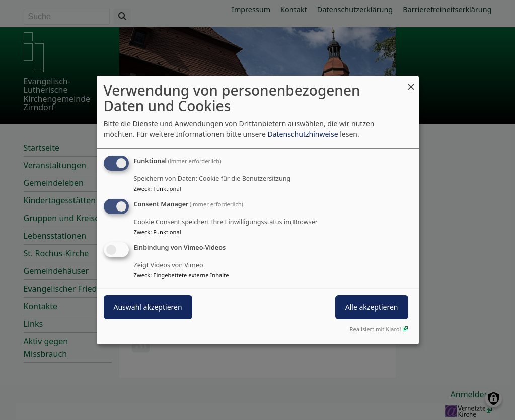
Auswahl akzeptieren (148, 307)
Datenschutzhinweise (303, 134)
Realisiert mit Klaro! (376, 329)
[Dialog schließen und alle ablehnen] (411, 82)
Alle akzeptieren (372, 307)
